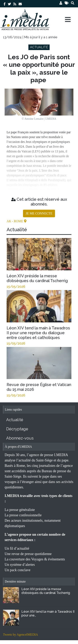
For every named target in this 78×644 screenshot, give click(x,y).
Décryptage (17, 429)
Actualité (15, 420)
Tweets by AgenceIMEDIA (20, 635)
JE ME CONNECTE (39, 213)
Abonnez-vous (20, 438)
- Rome (18, 221)
